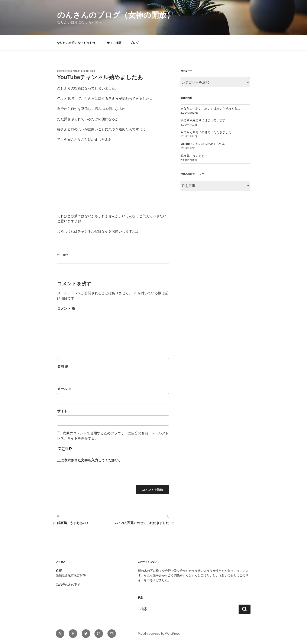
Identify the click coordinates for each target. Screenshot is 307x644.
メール (64, 389)
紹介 (65, 255)
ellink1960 (88, 71)
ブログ (134, 43)
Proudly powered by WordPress (159, 634)
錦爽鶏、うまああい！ (195, 156)
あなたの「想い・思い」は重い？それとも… (210, 108)
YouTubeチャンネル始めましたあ (203, 144)
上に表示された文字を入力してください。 (90, 460)
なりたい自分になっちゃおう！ (78, 43)
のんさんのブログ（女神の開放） (116, 15)
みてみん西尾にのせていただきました (206, 132)
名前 (63, 366)
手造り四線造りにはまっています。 (204, 120)
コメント (66, 308)
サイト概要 (114, 43)
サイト (62, 411)
